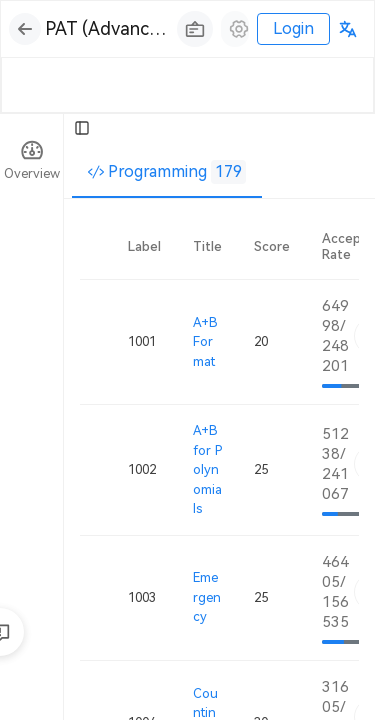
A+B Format (205, 342)
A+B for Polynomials (207, 469)
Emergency (207, 597)
